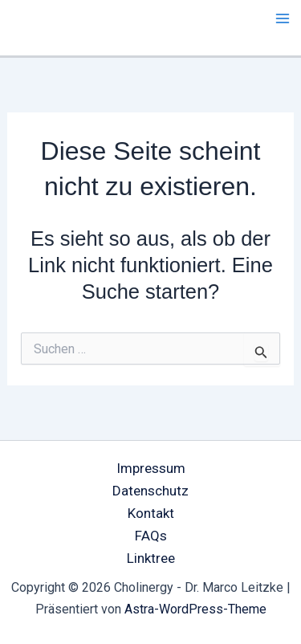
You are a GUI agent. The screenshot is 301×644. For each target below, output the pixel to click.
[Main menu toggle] (283, 18)
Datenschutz (150, 491)
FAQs (151, 536)
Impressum (151, 468)
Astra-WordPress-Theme (195, 609)
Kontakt (151, 513)
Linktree (151, 558)
